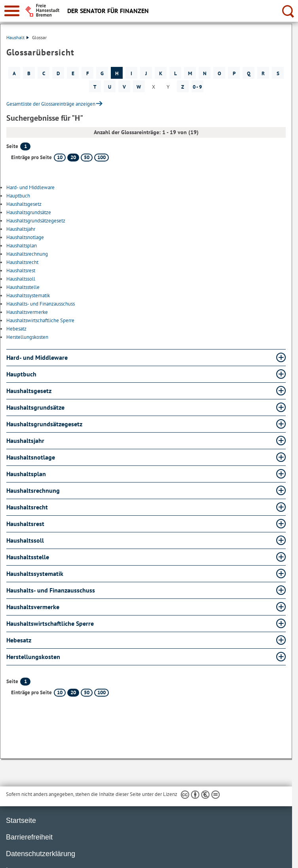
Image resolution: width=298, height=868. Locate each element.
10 (60, 157)
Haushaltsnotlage (25, 237)
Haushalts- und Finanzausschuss (41, 304)
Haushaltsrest (21, 271)
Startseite (21, 821)
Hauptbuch (18, 196)
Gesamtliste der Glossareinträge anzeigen (51, 104)
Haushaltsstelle (23, 287)
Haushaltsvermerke (27, 312)
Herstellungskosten (27, 337)
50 (87, 157)
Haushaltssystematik (28, 295)
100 (102, 157)
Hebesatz (16, 329)
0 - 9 (197, 87)
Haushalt (18, 37)
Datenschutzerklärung (41, 854)
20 (73, 157)
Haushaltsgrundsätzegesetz (36, 221)
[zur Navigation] (12, 11)
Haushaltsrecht (22, 262)
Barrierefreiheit (29, 837)
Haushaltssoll (21, 279)
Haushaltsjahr (21, 229)
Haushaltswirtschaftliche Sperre (40, 320)
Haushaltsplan (22, 246)
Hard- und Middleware (30, 187)
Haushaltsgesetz (24, 204)
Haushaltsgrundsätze (29, 212)
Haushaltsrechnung (27, 254)
